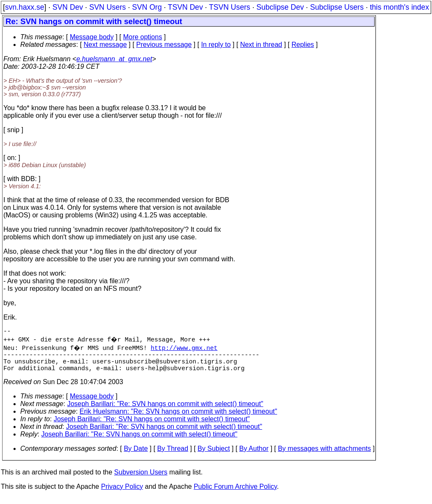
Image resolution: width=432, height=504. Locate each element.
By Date (136, 455)
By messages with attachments (325, 455)
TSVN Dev (185, 7)
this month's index (400, 7)
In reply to (216, 45)
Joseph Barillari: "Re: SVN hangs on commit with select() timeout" (165, 411)
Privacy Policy (122, 493)
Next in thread (261, 45)
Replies (303, 45)
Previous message (164, 45)
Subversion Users (141, 479)
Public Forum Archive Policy (235, 493)
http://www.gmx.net (185, 349)
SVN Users (107, 7)
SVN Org (147, 7)
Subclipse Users (337, 7)
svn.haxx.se (25, 7)
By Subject (213, 455)
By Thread (173, 455)
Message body (92, 37)
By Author (254, 455)
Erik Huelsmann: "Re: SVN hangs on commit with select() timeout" (178, 418)
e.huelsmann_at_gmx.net (114, 59)
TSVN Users (229, 7)
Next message (105, 45)
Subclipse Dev (280, 7)
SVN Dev (67, 7)
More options (143, 37)
